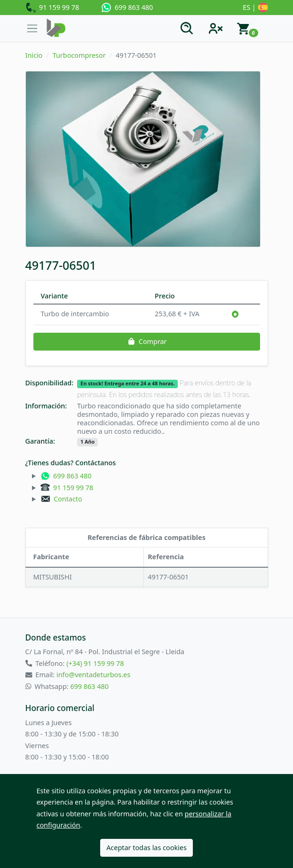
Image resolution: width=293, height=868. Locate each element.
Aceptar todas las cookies (146, 848)
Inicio (34, 55)
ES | (255, 8)
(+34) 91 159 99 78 (95, 663)
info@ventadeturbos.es (93, 675)
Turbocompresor (79, 55)
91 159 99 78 (52, 8)
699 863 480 (127, 8)
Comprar (146, 341)
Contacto (61, 499)
